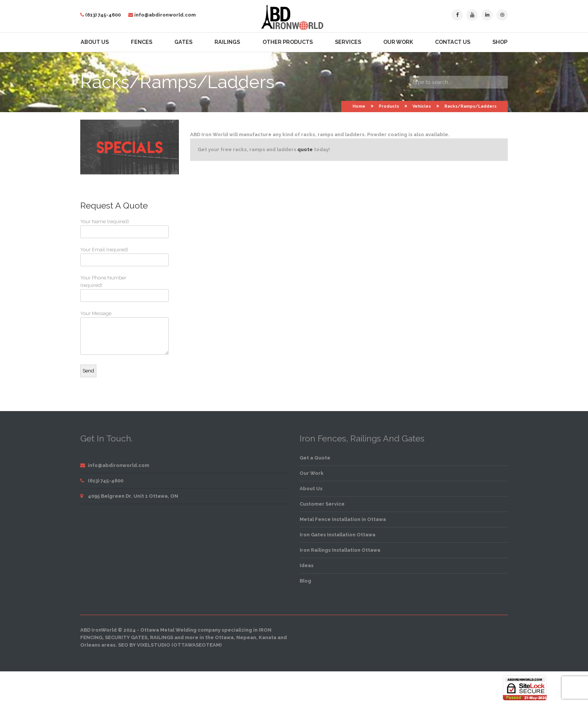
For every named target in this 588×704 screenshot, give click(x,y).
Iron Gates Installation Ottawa (337, 535)
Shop (500, 42)
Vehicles (422, 106)
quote (305, 149)
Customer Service (322, 504)
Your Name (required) (108, 228)
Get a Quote (315, 458)
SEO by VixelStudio (144, 645)
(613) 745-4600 (103, 15)
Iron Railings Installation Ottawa (340, 550)
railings (162, 637)
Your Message (108, 333)
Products (389, 106)
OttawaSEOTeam (197, 645)
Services (348, 42)
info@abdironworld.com (165, 15)
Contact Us (453, 42)
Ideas (307, 565)
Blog (305, 581)
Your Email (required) (108, 257)
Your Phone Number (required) (108, 288)
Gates (183, 42)
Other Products (288, 42)
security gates (126, 637)
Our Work (398, 42)
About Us (95, 42)
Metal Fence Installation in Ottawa (343, 519)
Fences (142, 42)
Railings (227, 42)
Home (359, 106)
